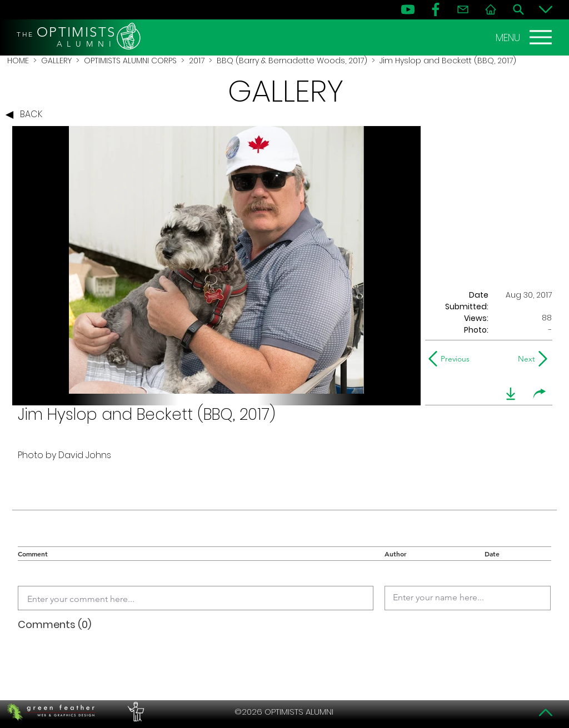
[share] (540, 394)
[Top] (546, 712)
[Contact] (463, 9)
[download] (511, 394)
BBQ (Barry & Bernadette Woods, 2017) (292, 61)
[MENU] (525, 37)
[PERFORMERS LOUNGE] (134, 712)
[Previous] (451, 359)
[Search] (518, 9)
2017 (197, 61)
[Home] (491, 9)
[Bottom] (546, 9)
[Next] (524, 359)
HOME (18, 61)
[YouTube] (408, 9)
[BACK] (27, 115)
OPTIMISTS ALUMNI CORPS (130, 61)
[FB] (436, 9)
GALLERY (56, 61)
